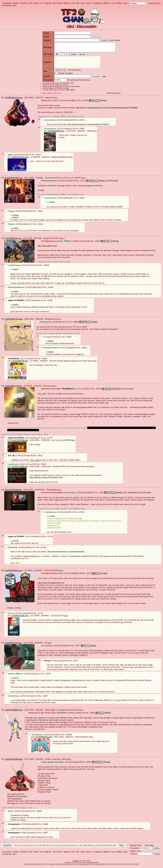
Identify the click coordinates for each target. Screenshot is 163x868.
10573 (78, 647)
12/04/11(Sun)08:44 (64, 243)
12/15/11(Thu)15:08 (21, 466)
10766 (85, 102)
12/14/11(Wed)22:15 (58, 130)
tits (78, 3)
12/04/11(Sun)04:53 (19, 813)
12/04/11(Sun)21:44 (22, 698)
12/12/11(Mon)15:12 (24, 440)
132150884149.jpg (13, 388)
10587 (45, 834)
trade (36, 3)
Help (103, 78)
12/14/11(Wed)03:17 (58, 102)
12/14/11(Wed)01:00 (24, 538)
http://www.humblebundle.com (51, 585)
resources (6, 5)
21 (93, 847)
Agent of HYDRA (16, 302)
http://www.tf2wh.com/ (47, 248)
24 (106, 847)
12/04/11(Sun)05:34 (46, 736)
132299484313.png (44, 739)
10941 (40, 213)
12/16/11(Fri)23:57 (51, 339)
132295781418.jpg (13, 645)
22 (98, 847)
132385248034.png (14, 572)
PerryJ (48, 662)
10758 (81, 514)
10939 (50, 302)
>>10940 (15, 217)
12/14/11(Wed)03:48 (60, 575)
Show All (119, 95)
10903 (69, 339)
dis (30, 3)
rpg (82, 3)
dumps (89, 3)
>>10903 (50, 354)
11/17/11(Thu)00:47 (65, 391)
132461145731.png (20, 159)
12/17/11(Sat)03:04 (21, 360)
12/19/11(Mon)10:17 (20, 226)
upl (14, 5)
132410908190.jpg (20, 363)
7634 (101, 494)
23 (102, 847)
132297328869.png (14, 712)
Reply (104, 102)
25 (110, 847)
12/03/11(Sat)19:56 (55, 662)
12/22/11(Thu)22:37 (19, 156)
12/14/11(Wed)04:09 (20, 615)
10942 (40, 226)
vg (112, 3)
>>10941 (15, 230)
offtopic (106, 3)
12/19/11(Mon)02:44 (24, 289)
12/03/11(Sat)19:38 (60, 764)
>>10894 (50, 343)
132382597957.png (14, 180)
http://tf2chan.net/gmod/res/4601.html (46, 479)
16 (72, 847)
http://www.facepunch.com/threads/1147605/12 (89, 126)
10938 (50, 289)
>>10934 (15, 271)
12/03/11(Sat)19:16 (55, 647)
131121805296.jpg (13, 491)
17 (77, 847)
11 (52, 847)
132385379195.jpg (20, 617)
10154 (98, 391)
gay (126, 3)
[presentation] (76, 64)
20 (89, 847)
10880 (76, 324)
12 (56, 847)
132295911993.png (14, 761)
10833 (43, 466)
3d (54, 3)
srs (41, 3)
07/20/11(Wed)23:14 (67, 494)
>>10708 (15, 543)
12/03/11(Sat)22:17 (23, 675)
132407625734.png (14, 321)
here (31, 805)
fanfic (16, 3)
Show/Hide (112, 95)
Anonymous (14, 826)
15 (68, 847)
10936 (46, 267)
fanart (59, 3)
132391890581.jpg (56, 133)
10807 (82, 130)
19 (85, 847)
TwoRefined (14, 360)
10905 (84, 349)
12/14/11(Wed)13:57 (21, 549)
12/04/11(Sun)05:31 (22, 834)
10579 (48, 675)
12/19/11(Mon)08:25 (19, 213)
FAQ (56, 90)
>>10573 (15, 680)
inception (7, 3)
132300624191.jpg (13, 240)
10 (47, 847)
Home (152, 3)
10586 (45, 826)
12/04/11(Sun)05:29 (22, 826)
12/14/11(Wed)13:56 (58, 122)
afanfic (24, 3)
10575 (89, 764)
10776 (40, 615)
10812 (40, 457)
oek (73, 3)
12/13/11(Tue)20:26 (57, 182)
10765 (50, 538)
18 (81, 847)
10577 (76, 662)
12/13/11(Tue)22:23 (58, 514)
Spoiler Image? (64, 75)
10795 (82, 122)
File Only (149, 847)
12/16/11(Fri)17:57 (53, 324)
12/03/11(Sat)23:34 (56, 715)
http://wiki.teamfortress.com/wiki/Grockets (66, 553)
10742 (83, 182)
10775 (89, 575)
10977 (39, 156)
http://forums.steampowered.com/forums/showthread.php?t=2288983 (107, 110)
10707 (50, 440)
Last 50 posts (111, 182)
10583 (39, 813)
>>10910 (51, 204)
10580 (92, 715)
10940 (82, 200)
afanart (67, 3)
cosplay (97, 3)
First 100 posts (130, 494)
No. (81, 102)
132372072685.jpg (20, 442)
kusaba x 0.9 (77, 863)
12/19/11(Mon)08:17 (58, 200)
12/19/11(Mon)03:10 (24, 302)
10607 (45, 698)
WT (158, 3)
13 (60, 847)
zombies (119, 3)
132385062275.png (14, 99)
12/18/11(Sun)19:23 (22, 267)
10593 (97, 243)
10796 (43, 549)
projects (48, 3)
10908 (44, 360)
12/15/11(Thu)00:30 (19, 457)
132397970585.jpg (20, 468)
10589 (69, 736)
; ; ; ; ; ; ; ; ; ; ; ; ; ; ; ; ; (139, 3)
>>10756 (51, 518)
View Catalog (69, 92)
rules (50, 90)
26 (115, 847)
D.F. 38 (11, 457)
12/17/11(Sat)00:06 (59, 349)
